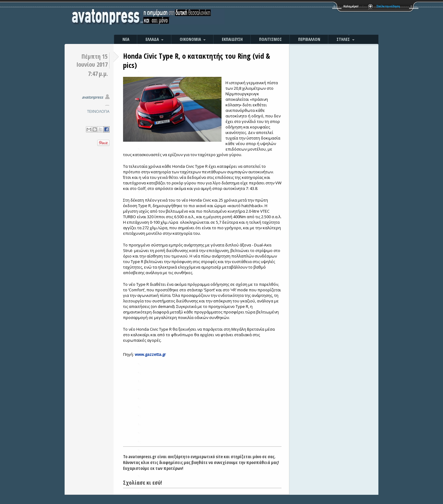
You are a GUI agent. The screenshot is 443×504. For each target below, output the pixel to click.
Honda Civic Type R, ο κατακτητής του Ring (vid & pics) (197, 60)
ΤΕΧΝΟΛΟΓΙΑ (98, 111)
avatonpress (92, 97)
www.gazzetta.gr (150, 354)
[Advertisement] (288, 18)
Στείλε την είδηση (388, 6)
